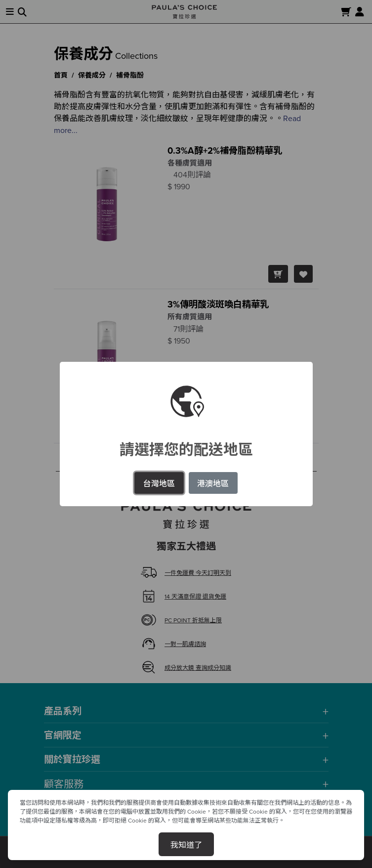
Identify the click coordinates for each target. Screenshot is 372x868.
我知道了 (186, 844)
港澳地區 (213, 483)
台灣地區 (159, 483)
